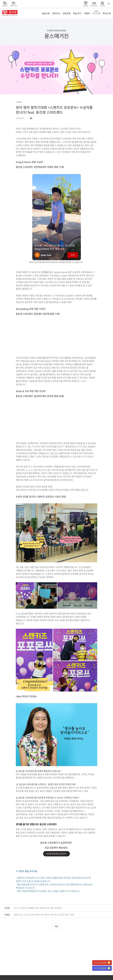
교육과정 (67, 13)
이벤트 (87, 13)
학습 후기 (77, 13)
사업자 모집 (13, 4)
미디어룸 (96, 13)
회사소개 (107, 13)
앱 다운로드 (94, 4)
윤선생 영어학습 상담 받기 (57, 854)
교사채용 (102, 4)
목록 (57, 926)
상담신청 (46, 13)
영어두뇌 (56, 13)
